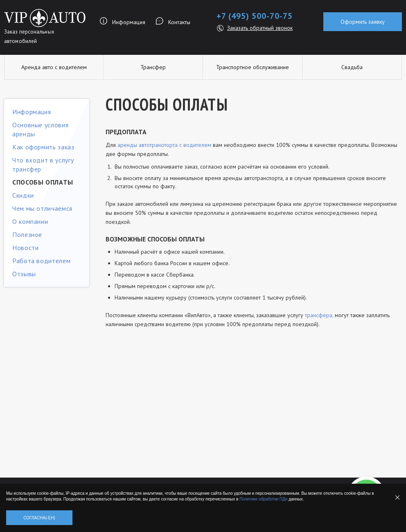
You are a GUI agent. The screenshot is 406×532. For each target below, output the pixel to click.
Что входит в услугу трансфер (43, 165)
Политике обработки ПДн (263, 499)
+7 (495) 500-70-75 (255, 16)
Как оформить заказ (43, 147)
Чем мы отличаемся (42, 208)
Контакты (179, 22)
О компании (30, 221)
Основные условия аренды (40, 129)
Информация (129, 22)
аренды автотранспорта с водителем (164, 145)
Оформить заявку (363, 22)
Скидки (23, 195)
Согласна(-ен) (39, 518)
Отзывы (24, 274)
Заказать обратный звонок (260, 28)
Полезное (27, 234)
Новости (25, 248)
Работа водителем (41, 261)
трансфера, (319, 315)
